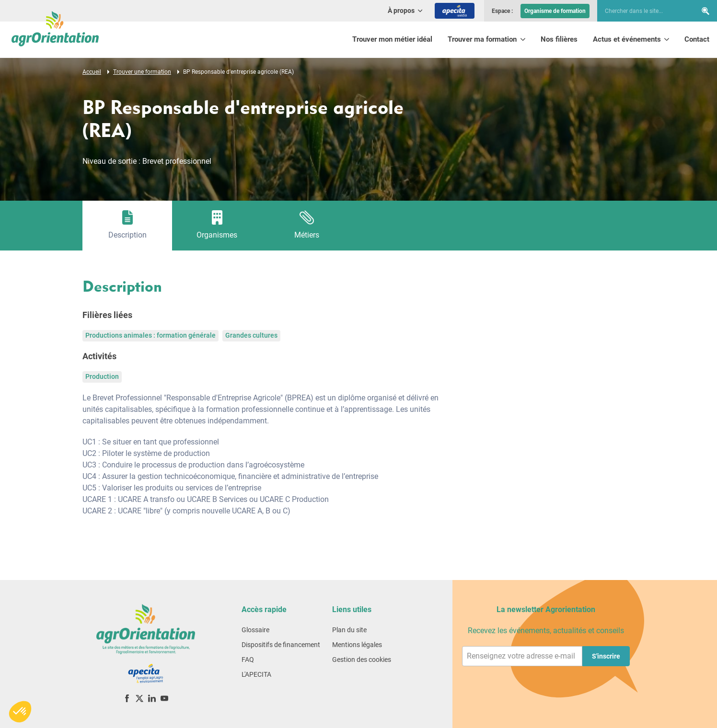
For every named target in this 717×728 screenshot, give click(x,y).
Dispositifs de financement (281, 645)
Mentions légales (357, 645)
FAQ (248, 660)
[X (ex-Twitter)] (139, 698)
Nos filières (559, 39)
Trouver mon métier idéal (392, 39)
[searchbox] (642, 11)
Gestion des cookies (362, 660)
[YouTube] (164, 698)
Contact (697, 39)
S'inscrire (606, 656)
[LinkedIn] (152, 698)
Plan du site (349, 630)
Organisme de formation (555, 11)
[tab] (127, 226)
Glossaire (255, 630)
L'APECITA (256, 674)
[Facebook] (127, 698)
